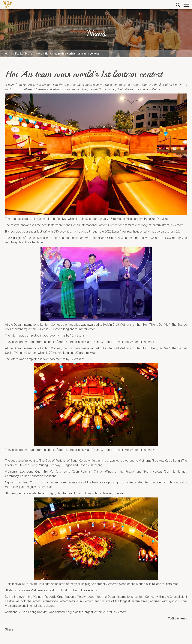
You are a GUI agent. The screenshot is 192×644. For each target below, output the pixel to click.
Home (9, 54)
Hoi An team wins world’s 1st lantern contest (72, 54)
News (39, 54)
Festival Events (24, 54)
